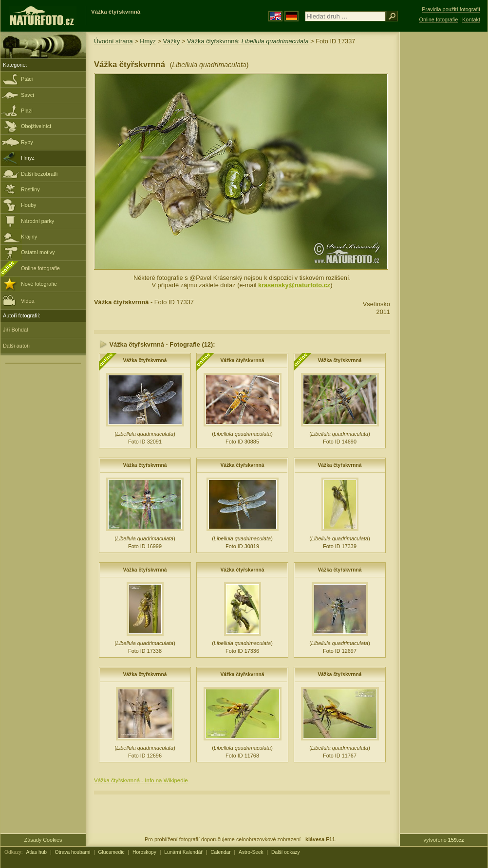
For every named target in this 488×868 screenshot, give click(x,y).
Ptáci (27, 79)
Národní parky (38, 221)
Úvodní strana (113, 41)
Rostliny (30, 189)
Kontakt (471, 19)
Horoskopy (144, 852)
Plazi (27, 111)
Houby (28, 205)
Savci (28, 95)
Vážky (172, 41)
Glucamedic (112, 852)
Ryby (27, 142)
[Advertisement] (444, 187)
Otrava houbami (72, 852)
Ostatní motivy (38, 252)
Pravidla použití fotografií (451, 9)
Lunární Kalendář (183, 852)
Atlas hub (36, 852)
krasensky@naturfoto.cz (294, 285)
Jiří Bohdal (15, 330)
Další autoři (16, 346)
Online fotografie (40, 268)
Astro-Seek (251, 852)
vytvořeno (444, 840)
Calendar (221, 852)
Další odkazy (286, 852)
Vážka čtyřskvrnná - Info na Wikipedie (141, 780)
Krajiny (29, 237)
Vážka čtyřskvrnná (145, 360)
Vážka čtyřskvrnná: (248, 41)
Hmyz (28, 158)
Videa (19, 300)
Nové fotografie (39, 284)
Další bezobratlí (39, 174)
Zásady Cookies (43, 840)
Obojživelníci (36, 126)
